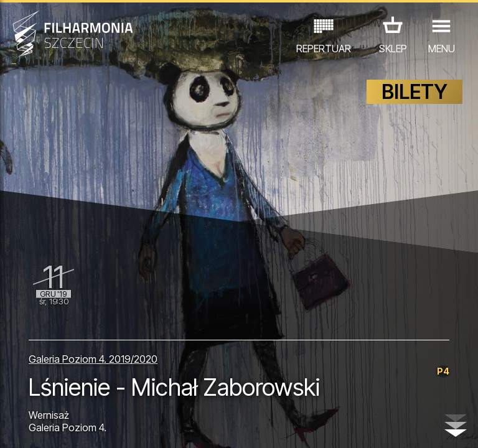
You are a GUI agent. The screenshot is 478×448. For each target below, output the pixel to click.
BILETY (415, 92)
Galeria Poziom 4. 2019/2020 (93, 359)
